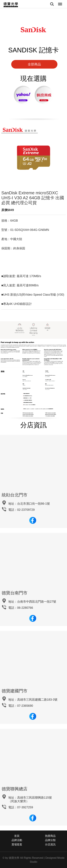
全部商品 (34, 64)
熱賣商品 (50, 836)
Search (52, 4)
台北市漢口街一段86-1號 (33, 504)
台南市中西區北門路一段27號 (37, 602)
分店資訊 (50, 844)
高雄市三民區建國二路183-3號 (37, 700)
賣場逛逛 (17, 844)
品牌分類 (50, 840)
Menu (60, 2)
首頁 (17, 836)
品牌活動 (17, 840)
